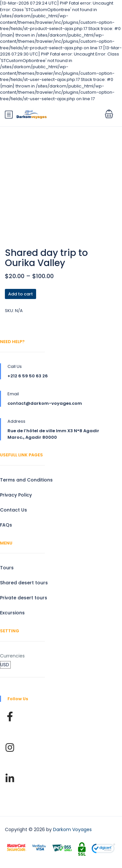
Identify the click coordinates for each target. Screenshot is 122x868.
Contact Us (14, 510)
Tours (7, 568)
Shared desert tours (24, 583)
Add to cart (20, 294)
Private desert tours (24, 598)
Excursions (12, 613)
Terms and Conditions (26, 480)
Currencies (12, 656)
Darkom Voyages (72, 829)
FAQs (6, 525)
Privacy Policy (16, 495)
